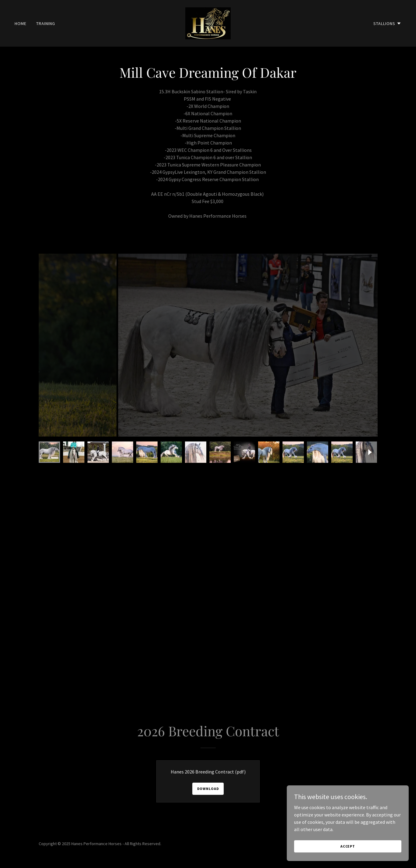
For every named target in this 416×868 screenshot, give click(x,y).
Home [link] (21, 23)
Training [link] (46, 23)
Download (208, 789)
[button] (387, 23)
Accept (348, 846)
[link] (208, 23)
